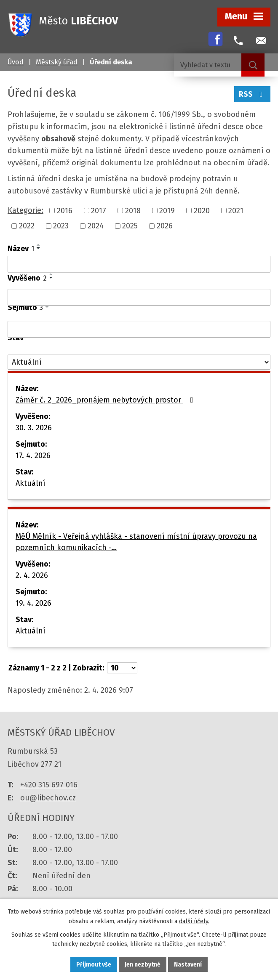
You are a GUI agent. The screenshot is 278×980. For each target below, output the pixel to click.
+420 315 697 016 (49, 785)
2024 (96, 226)
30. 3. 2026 (34, 428)
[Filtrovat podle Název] (139, 264)
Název (21, 249)
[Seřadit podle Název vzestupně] (39, 245)
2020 (202, 210)
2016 (65, 210)
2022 (27, 226)
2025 (130, 226)
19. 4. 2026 (33, 603)
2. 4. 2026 (32, 575)
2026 (165, 226)
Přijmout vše (94, 965)
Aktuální (31, 483)
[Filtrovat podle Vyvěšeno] (139, 297)
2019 (167, 210)
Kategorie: (25, 210)
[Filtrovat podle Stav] (139, 362)
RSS (253, 94)
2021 (236, 210)
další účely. (194, 921)
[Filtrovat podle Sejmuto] (139, 329)
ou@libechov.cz (48, 798)
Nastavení (188, 965)
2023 (61, 226)
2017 (99, 210)
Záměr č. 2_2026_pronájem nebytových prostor (106, 400)
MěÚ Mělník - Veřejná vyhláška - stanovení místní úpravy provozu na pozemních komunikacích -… (136, 542)
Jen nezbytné (143, 965)
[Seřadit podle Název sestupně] (39, 248)
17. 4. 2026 (33, 456)
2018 (133, 210)
